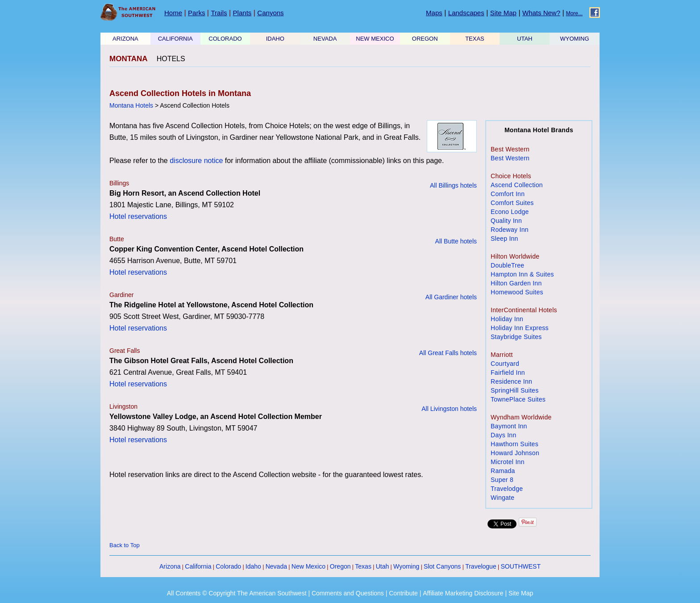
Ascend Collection (517, 185)
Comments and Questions (348, 593)
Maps (434, 13)
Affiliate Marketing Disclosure (463, 593)
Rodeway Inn (510, 230)
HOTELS (171, 59)
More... (574, 13)
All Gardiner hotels (451, 297)
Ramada (503, 471)
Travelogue (481, 566)
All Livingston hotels (449, 409)
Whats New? (541, 13)
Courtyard (505, 364)
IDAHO (275, 39)
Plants (242, 13)
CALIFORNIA (175, 39)
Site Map (503, 13)
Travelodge (507, 489)
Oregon (340, 566)
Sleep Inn (504, 239)
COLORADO (225, 39)
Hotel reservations (138, 216)
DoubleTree (507, 265)
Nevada (276, 566)
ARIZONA (125, 39)
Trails (219, 13)
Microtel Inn (508, 462)
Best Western (510, 158)
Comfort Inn (508, 194)
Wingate (502, 498)
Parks (196, 13)
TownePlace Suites (518, 399)
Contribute (403, 593)
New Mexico (308, 566)
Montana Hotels (131, 105)
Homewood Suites (517, 292)
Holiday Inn (507, 319)
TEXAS (475, 39)
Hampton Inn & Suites (522, 274)
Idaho (253, 566)
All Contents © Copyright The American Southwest (237, 593)
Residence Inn (511, 381)
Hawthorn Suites (515, 444)
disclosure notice (196, 161)
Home (173, 13)
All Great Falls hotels (448, 353)
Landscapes (466, 13)
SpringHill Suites (515, 390)
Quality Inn (506, 221)
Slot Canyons (442, 566)
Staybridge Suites (516, 337)
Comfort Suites (512, 203)
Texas (363, 566)
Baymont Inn (509, 426)
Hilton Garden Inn (516, 283)
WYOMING (575, 39)
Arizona (170, 566)
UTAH (525, 39)
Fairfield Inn (508, 373)
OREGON (425, 39)
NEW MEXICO (375, 39)
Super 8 (502, 480)
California (198, 566)
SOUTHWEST (521, 566)
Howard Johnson (515, 453)
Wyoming (406, 566)
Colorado (228, 566)
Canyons (270, 13)
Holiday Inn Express (520, 328)
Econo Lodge (510, 212)
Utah (383, 566)
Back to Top (125, 545)
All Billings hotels (453, 185)
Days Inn (504, 435)
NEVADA (325, 39)
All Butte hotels (456, 241)
